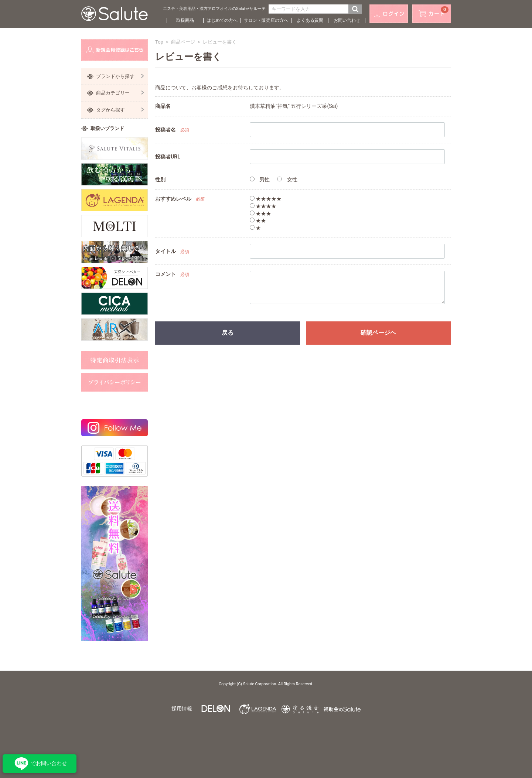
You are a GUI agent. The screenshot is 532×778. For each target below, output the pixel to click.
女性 (287, 180)
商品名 (163, 106)
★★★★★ (266, 199)
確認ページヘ (378, 333)
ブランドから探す (120, 76)
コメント (166, 274)
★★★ (260, 214)
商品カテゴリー (120, 93)
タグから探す (120, 110)
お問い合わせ (347, 20)
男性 (260, 180)
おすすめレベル (173, 199)
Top (159, 42)
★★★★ (263, 206)
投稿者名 (166, 130)
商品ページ (183, 42)
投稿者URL (168, 157)
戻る (228, 333)
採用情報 (182, 709)
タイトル (166, 251)
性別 (160, 180)
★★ (258, 221)
